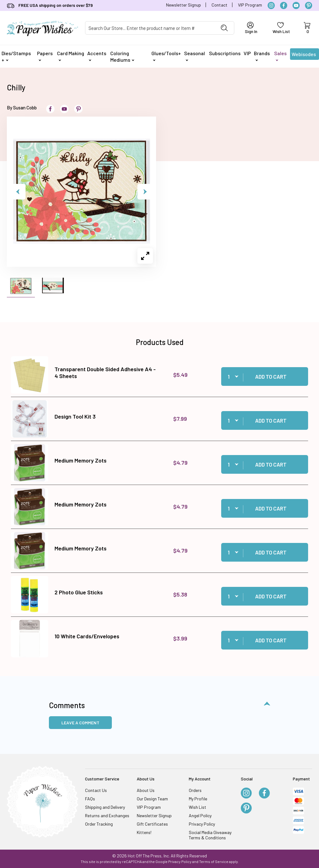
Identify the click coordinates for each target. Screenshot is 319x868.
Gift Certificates (152, 824)
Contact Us (96, 790)
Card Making (71, 56)
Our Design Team (152, 799)
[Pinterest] (309, 5)
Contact (219, 5)
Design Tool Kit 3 (75, 416)
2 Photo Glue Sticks (79, 592)
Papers (45, 56)
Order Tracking (99, 824)
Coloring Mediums (122, 56)
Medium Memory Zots (81, 460)
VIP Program (250, 5)
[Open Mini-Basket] (307, 28)
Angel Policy (200, 815)
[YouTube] (296, 5)
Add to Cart (271, 376)
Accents (97, 56)
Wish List (198, 807)
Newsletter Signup (183, 5)
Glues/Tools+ (166, 56)
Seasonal (195, 56)
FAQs (90, 799)
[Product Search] (150, 28)
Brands (262, 56)
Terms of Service (214, 861)
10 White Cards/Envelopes (87, 636)
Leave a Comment (80, 723)
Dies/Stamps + (16, 56)
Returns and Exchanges (107, 815)
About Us (146, 790)
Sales (280, 56)
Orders (195, 790)
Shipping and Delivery (105, 807)
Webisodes (304, 55)
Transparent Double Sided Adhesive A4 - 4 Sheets (105, 372)
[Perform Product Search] (224, 28)
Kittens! (144, 832)
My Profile (198, 799)
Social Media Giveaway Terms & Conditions (210, 835)
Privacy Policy (202, 824)
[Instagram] (271, 5)
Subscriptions (225, 53)
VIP (247, 53)
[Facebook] (284, 5)
